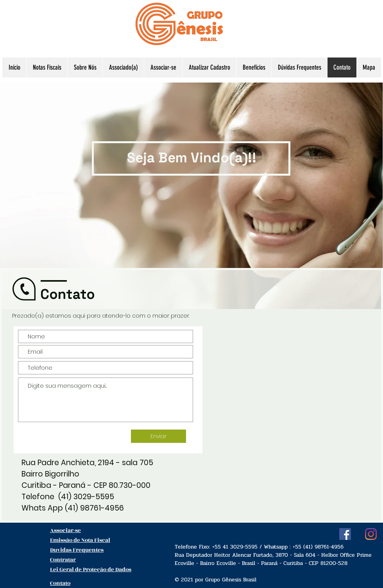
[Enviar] (158, 436)
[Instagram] (371, 534)
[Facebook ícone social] (345, 534)
